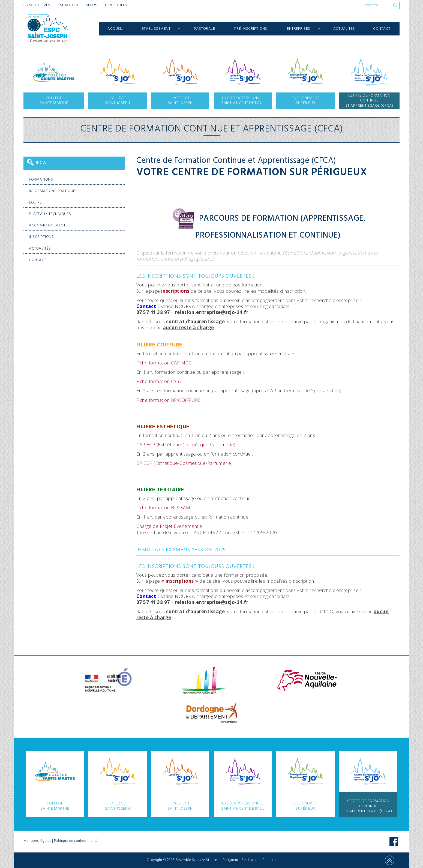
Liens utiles (116, 5)
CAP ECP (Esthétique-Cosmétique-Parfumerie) (186, 445)
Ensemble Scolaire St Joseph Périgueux (207, 860)
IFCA (41, 163)
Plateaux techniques (50, 214)
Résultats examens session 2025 (181, 550)
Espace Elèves (37, 5)
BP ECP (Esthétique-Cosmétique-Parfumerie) (185, 463)
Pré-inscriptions (251, 29)
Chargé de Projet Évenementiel (170, 526)
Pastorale (205, 29)
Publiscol (270, 860)
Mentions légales (37, 841)
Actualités (344, 29)
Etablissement (156, 29)
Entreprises (299, 29)
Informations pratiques (53, 191)
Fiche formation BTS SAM (163, 508)
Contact (382, 29)
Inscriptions (41, 237)
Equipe (35, 203)
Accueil (115, 29)
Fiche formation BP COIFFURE (169, 400)
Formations (41, 180)
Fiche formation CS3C (160, 381)
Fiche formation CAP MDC (164, 363)
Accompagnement (47, 225)
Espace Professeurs (78, 5)
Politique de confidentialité (76, 841)
